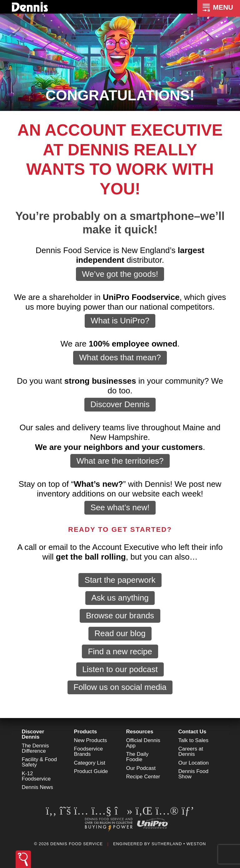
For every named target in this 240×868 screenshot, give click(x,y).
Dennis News (37, 787)
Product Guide (91, 771)
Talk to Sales (193, 740)
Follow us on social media (120, 687)
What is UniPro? (120, 321)
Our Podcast (141, 768)
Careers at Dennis (191, 751)
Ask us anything (120, 598)
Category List (90, 763)
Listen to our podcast (120, 669)
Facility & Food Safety (39, 762)
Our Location (194, 763)
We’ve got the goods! (120, 274)
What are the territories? (120, 461)
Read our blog (120, 633)
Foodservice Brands (89, 751)
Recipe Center (143, 777)
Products (86, 732)
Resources (140, 732)
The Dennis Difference (35, 748)
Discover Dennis (120, 404)
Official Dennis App (143, 743)
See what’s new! (120, 507)
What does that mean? (120, 357)
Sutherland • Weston (179, 844)
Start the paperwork (120, 580)
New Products (91, 740)
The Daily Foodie (137, 757)
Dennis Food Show (193, 774)
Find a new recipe (120, 651)
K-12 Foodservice (36, 776)
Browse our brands (120, 616)
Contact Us (192, 732)
